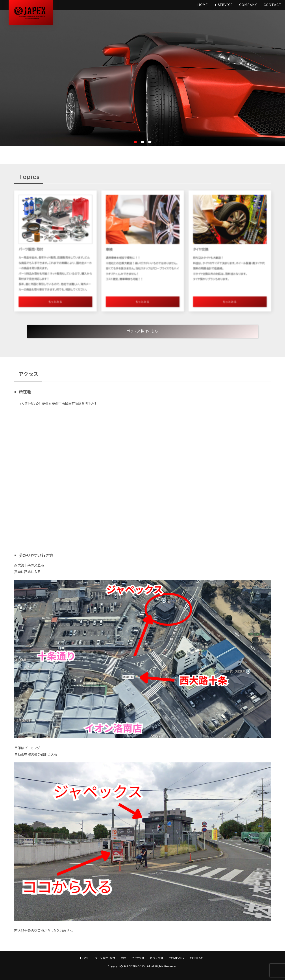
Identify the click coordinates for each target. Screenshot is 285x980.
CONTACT (273, 5)
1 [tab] (135, 142)
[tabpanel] (142, 73)
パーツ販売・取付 (105, 958)
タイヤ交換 (138, 958)
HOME (203, 5)
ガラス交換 (157, 958)
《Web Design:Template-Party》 (143, 974)
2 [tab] (142, 142)
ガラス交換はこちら (143, 331)
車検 (123, 958)
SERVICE (225, 5)
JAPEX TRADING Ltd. (137, 966)
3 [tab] (150, 142)
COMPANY (248, 5)
